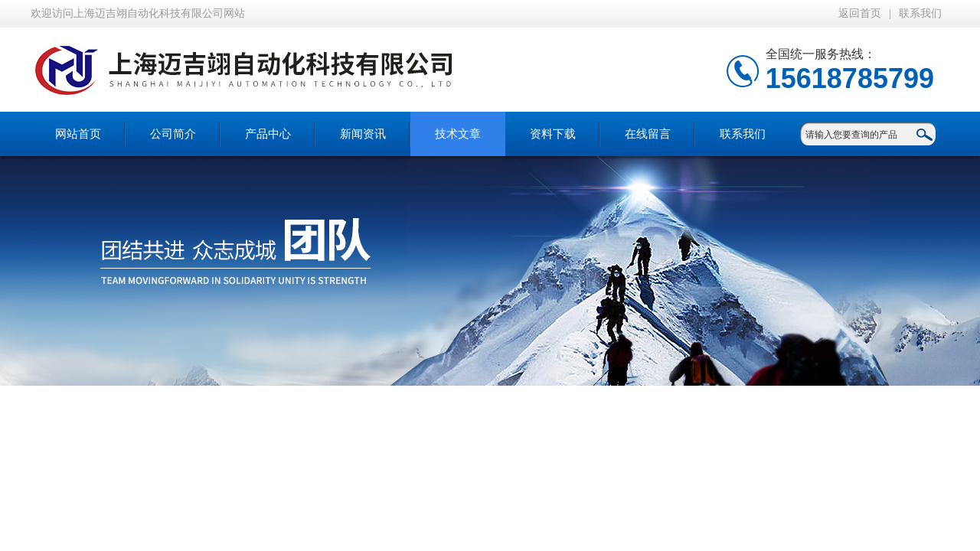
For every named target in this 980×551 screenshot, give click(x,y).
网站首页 (78, 134)
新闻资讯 (363, 134)
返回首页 (860, 13)
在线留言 (648, 134)
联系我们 (920, 13)
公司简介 (173, 134)
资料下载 (553, 134)
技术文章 (458, 134)
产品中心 (268, 134)
